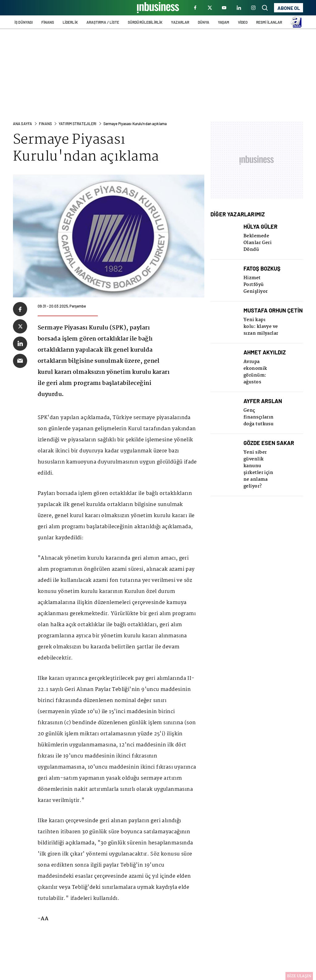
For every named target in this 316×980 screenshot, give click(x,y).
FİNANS (48, 22)
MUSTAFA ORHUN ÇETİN (273, 310)
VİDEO (243, 22)
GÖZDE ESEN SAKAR (269, 443)
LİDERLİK (70, 22)
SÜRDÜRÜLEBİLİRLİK (145, 22)
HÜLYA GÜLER (260, 227)
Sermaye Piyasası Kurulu (69, 149)
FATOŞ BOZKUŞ (262, 269)
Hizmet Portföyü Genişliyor (256, 285)
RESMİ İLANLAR (269, 22)
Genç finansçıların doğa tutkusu (259, 417)
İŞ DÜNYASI (24, 22)
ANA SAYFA (23, 124)
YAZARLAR (180, 22)
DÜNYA (204, 22)
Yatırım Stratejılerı (77, 124)
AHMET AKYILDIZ (265, 352)
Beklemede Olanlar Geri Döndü (258, 243)
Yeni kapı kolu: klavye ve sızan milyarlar (261, 327)
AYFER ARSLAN (263, 401)
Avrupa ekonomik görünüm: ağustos (255, 372)
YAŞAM (224, 22)
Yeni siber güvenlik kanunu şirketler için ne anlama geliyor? (258, 469)
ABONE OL (289, 8)
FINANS (45, 124)
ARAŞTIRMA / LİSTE (103, 22)
